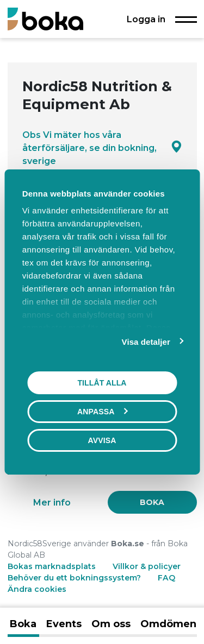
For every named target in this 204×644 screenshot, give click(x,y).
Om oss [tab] (111, 624)
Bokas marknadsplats (52, 566)
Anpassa (102, 412)
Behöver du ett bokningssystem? (74, 578)
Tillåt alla (102, 383)
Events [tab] (64, 624)
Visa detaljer (146, 342)
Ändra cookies (37, 589)
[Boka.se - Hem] (45, 19)
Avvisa (102, 440)
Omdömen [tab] (168, 624)
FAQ (166, 578)
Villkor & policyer (147, 566)
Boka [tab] (23, 624)
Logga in (146, 19)
